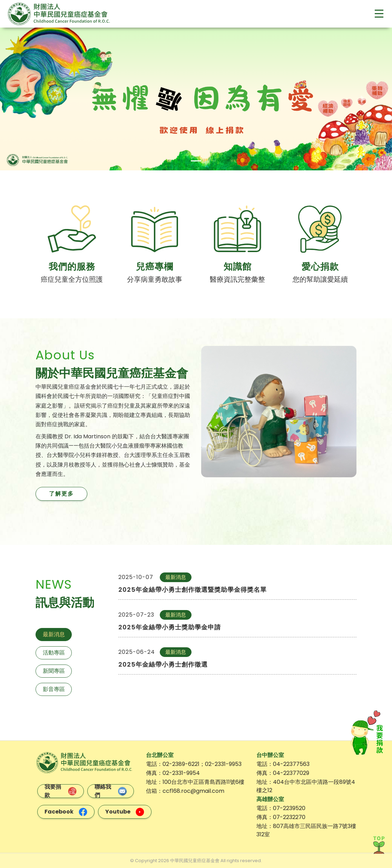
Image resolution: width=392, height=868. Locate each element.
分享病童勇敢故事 (155, 279)
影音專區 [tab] (54, 689)
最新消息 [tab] (54, 634)
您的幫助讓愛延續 (320, 279)
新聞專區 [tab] (54, 671)
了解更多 (61, 494)
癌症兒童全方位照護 (72, 279)
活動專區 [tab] (54, 653)
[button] (29, 99)
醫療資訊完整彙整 (237, 279)
